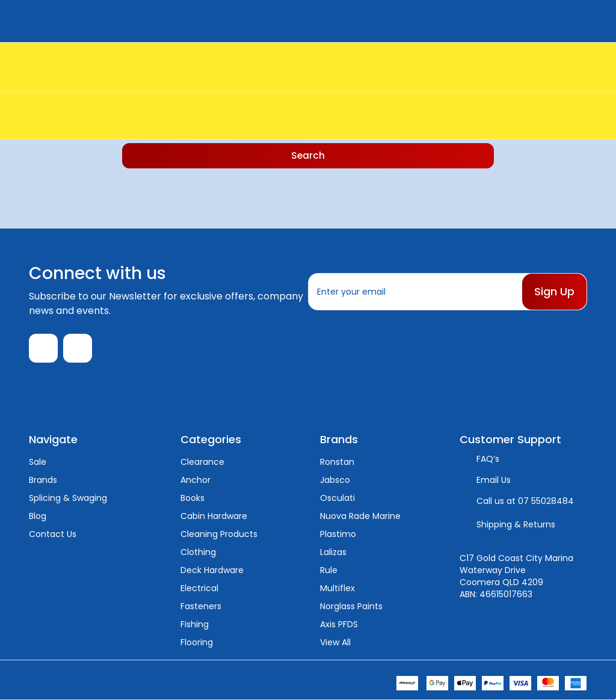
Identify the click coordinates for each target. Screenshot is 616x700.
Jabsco (335, 480)
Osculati (337, 498)
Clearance (202, 462)
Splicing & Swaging (68, 498)
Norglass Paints (351, 606)
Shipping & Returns (516, 524)
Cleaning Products (219, 534)
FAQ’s (488, 459)
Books (192, 498)
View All (335, 642)
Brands (43, 480)
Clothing (198, 552)
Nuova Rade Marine (360, 516)
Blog (38, 516)
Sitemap (180, 679)
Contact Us (53, 534)
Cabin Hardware (214, 516)
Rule (329, 570)
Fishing (195, 624)
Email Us (494, 480)
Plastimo (338, 534)
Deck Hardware (212, 570)
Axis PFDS (339, 624)
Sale (38, 462)
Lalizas (333, 552)
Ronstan (337, 462)
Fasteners (201, 606)
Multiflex (337, 588)
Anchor (196, 480)
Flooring (197, 642)
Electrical (199, 588)
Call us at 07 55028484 (525, 501)
